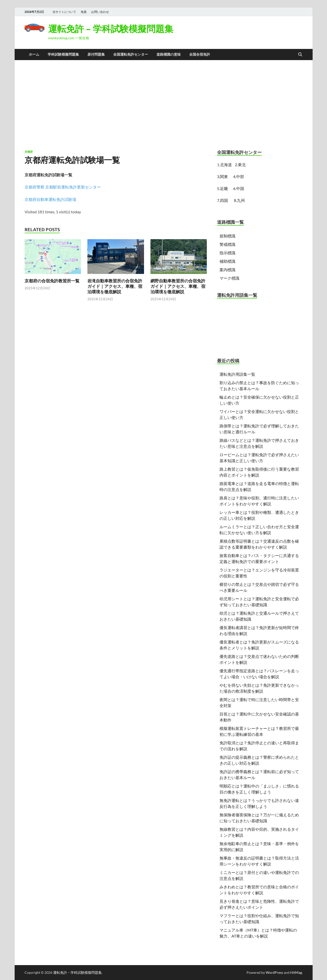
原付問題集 (96, 54)
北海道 (226, 165)
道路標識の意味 (169, 54)
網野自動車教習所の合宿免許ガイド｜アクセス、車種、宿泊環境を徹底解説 (178, 286)
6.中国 (239, 188)
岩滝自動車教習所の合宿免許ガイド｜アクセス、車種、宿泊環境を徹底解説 (115, 286)
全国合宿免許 (200, 54)
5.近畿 (222, 188)
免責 (84, 12)
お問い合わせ (100, 12)
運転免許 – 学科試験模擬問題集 (111, 29)
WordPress (274, 972)
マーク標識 (229, 278)
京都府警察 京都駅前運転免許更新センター (63, 187)
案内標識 (227, 270)
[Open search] (300, 55)
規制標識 (227, 236)
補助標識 (227, 261)
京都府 (29, 152)
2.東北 (240, 165)
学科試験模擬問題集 (63, 54)
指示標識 (227, 253)
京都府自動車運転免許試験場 (50, 199)
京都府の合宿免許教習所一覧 (52, 281)
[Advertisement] (164, 105)
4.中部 (239, 176)
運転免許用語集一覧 (237, 374)
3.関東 (223, 176)
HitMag (296, 972)
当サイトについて (64, 12)
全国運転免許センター (131, 54)
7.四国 (222, 200)
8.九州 (239, 200)
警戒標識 (227, 244)
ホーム (34, 54)
